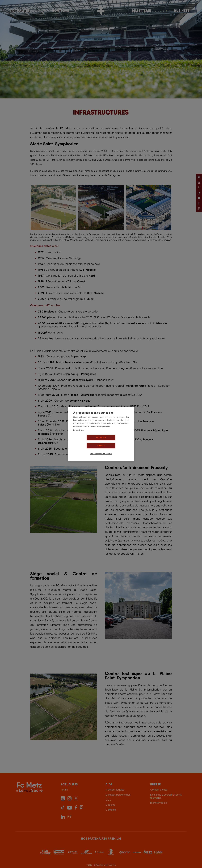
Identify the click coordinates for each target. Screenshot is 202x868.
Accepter (86, 442)
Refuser (116, 442)
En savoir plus (79, 434)
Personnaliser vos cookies (102, 450)
